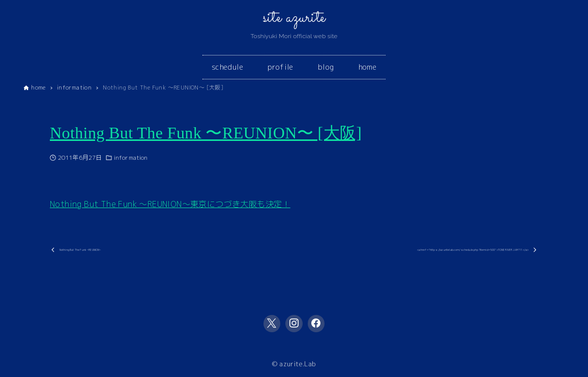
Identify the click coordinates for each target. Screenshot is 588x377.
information (131, 157)
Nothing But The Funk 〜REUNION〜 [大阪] (206, 133)
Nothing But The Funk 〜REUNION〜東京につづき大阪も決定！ (170, 204)
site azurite (294, 18)
